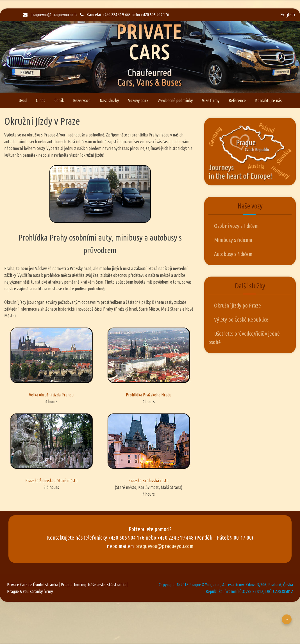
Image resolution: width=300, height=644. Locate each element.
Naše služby (109, 100)
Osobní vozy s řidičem (236, 226)
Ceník (59, 100)
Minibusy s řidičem (233, 240)
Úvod (23, 100)
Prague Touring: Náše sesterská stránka (94, 585)
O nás (41, 100)
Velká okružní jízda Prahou (51, 362)
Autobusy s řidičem (233, 254)
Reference (237, 100)
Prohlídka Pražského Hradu (149, 362)
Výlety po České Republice (241, 319)
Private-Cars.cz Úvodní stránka (33, 585)
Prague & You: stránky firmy (30, 591)
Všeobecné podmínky (175, 100)
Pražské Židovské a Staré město (51, 447)
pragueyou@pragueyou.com (50, 15)
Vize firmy (211, 100)
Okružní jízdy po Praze (238, 305)
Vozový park (138, 100)
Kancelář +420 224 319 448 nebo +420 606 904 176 (125, 15)
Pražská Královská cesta (149, 447)
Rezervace (82, 100)
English (288, 15)
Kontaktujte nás (268, 100)
